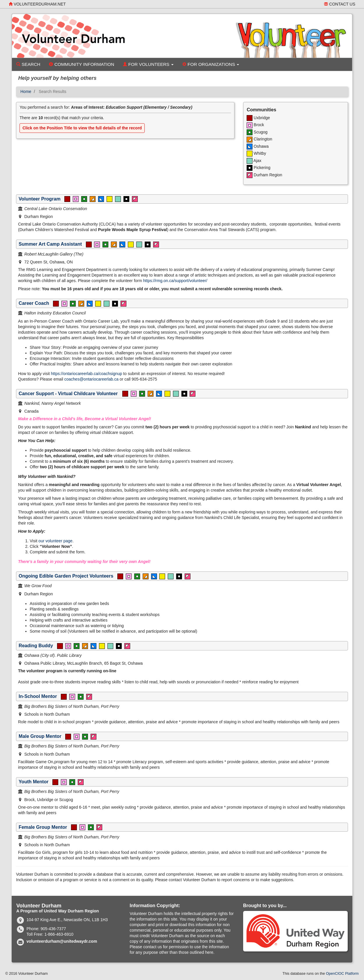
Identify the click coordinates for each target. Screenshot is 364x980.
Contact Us (340, 4)
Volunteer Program (40, 199)
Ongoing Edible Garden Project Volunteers (66, 576)
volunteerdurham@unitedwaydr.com (62, 941)
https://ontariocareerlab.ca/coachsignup (86, 374)
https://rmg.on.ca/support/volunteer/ (175, 281)
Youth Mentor (34, 782)
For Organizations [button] (211, 64)
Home (26, 92)
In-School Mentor (38, 696)
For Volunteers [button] (148, 64)
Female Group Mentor (43, 827)
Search (28, 64)
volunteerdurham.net (37, 4)
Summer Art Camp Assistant (50, 244)
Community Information (82, 64)
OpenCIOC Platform (342, 974)
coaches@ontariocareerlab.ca (91, 379)
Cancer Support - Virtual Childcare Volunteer (68, 393)
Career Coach (34, 303)
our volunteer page (55, 541)
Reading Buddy (36, 645)
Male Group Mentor (40, 736)
